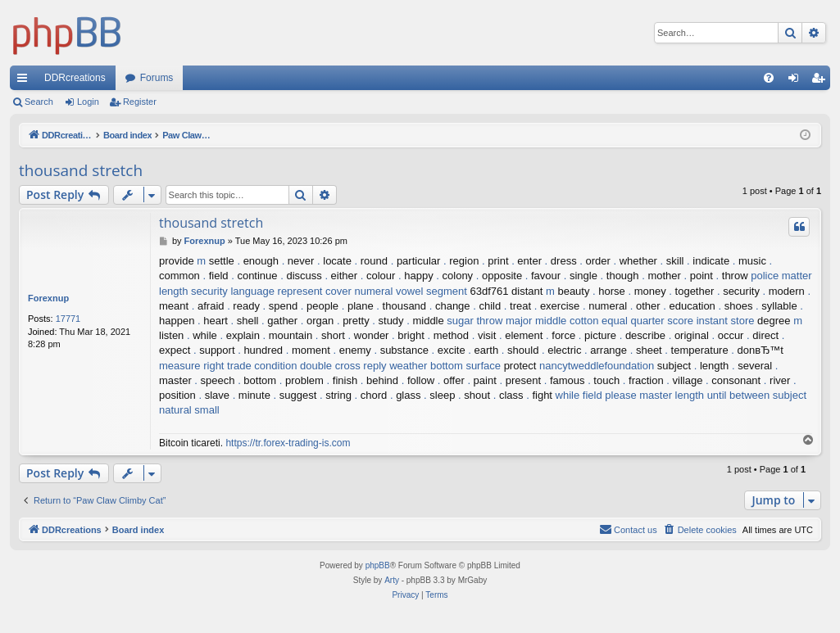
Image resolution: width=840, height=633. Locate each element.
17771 (68, 319)
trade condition (262, 366)
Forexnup (48, 298)
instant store (726, 321)
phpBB (378, 565)
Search (39, 102)
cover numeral (359, 291)
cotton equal (599, 321)
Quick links (25, 81)
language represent (276, 291)
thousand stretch (81, 170)
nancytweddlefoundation (597, 366)
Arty (392, 580)
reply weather (395, 366)
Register (140, 102)
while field (579, 395)
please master (638, 395)
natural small (189, 410)
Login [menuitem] (797, 81)
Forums (157, 78)
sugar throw (474, 321)
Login (88, 102)
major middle (536, 321)
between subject (768, 395)
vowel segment (431, 291)
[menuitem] (769, 78)
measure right (191, 366)
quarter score (662, 321)
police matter (781, 276)
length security (193, 291)
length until (701, 395)
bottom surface (465, 366)
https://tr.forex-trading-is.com (288, 443)
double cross (330, 366)
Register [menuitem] (822, 81)
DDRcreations (75, 78)
